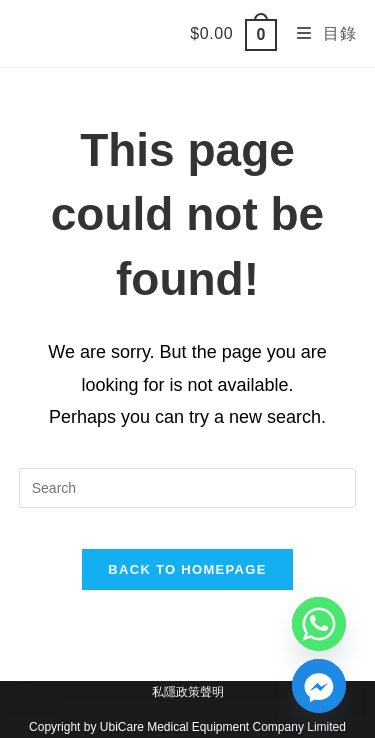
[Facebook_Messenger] (319, 686)
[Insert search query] (188, 488)
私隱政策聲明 (188, 692)
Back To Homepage (187, 569)
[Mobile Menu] (319, 33)
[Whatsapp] (319, 624)
